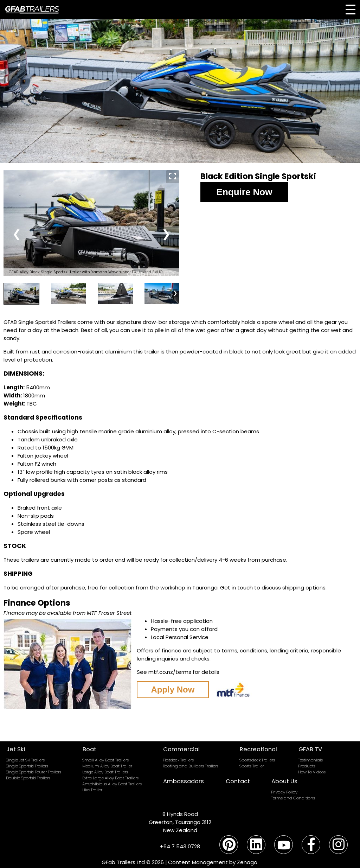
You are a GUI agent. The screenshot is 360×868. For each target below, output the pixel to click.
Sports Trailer (252, 766)
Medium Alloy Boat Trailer (107, 766)
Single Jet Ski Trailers (25, 760)
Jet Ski (16, 749)
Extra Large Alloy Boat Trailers (110, 778)
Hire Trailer (92, 790)
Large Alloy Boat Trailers (105, 772)
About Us (284, 781)
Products (307, 766)
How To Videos (312, 772)
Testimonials (310, 760)
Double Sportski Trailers (28, 778)
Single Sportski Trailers (27, 766)
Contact (238, 781)
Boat (89, 749)
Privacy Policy (284, 792)
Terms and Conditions (293, 798)
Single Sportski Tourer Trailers (34, 772)
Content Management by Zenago (213, 862)
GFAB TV (310, 749)
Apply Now (173, 690)
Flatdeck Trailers (178, 760)
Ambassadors (184, 781)
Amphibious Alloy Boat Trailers (112, 784)
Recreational (258, 749)
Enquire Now (245, 192)
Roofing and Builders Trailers (191, 766)
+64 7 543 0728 (180, 846)
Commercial (181, 749)
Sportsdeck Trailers (257, 760)
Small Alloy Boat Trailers (105, 760)
